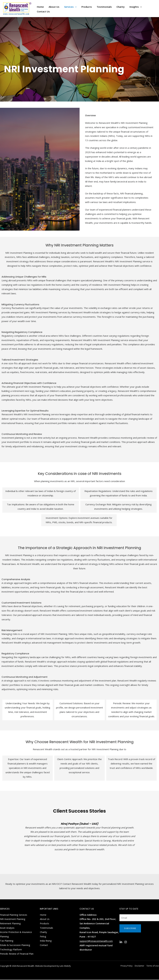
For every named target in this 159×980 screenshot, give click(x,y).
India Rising (46, 941)
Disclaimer (140, 966)
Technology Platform (11, 950)
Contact (44, 945)
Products (45, 923)
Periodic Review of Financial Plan (17, 954)
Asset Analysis (8, 928)
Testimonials (47, 928)
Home (43, 915)
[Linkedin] (121, 942)
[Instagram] (126, 942)
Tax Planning (7, 941)
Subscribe (130, 928)
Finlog (43, 937)
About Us (45, 919)
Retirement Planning (11, 923)
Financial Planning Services (14, 915)
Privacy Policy (128, 966)
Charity (44, 932)
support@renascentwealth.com (97, 941)
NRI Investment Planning (13, 919)
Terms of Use (153, 966)
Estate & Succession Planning (16, 945)
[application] (75, 6)
